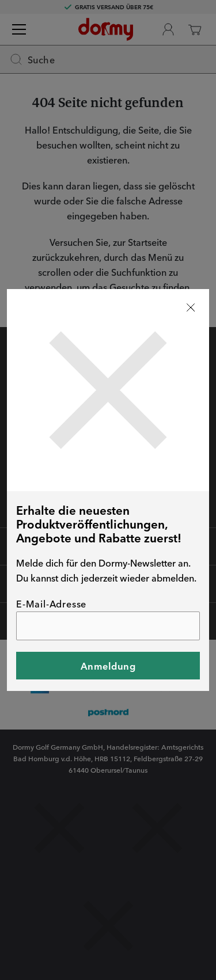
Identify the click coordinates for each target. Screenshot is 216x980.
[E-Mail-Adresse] (108, 626)
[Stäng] (191, 307)
